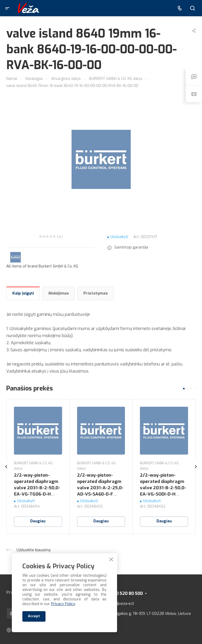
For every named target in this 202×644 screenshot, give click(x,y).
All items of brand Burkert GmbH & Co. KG (42, 266)
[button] (184, 389)
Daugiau (38, 521)
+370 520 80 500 (126, 593)
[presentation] (6, 472)
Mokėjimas (59, 293)
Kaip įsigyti (23, 293)
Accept (34, 616)
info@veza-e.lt (121, 604)
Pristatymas (96, 293)
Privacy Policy (63, 604)
